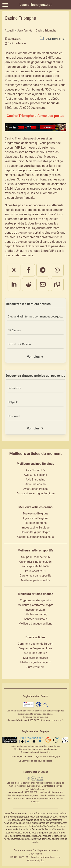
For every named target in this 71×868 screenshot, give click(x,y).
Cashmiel (14, 416)
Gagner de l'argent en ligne (35, 648)
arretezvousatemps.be (46, 749)
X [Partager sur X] (14, 270)
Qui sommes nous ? (24, 850)
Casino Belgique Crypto (35, 532)
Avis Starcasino (35, 480)
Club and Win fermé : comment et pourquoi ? (36, 317)
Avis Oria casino (35, 484)
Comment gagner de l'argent (35, 644)
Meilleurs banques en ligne (36, 624)
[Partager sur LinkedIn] (14, 284)
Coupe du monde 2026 (35, 557)
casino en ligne (36, 179)
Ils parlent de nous (47, 850)
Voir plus (35, 357)
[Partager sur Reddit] (28, 284)
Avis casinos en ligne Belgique (35, 493)
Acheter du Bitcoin (35, 619)
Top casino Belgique (35, 514)
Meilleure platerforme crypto (35, 605)
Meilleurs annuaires (35, 658)
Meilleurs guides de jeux (35, 662)
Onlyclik (13, 402)
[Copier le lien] (57, 284)
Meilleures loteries (35, 653)
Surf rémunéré (35, 667)
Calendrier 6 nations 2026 (35, 562)
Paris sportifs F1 (36, 571)
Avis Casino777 (35, 470)
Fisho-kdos (15, 388)
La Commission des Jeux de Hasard (36, 761)
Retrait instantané (36, 523)
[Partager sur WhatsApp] (57, 270)
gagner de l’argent (43, 62)
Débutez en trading (35, 614)
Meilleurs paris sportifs (35, 580)
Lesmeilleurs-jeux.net (35, 5)
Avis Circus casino (36, 475)
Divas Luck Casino (19, 344)
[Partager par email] (43, 284)
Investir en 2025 (35, 610)
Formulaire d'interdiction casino (36, 752)
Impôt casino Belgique (35, 528)
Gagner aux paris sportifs (36, 576)
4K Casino (14, 330)
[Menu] (5, 5)
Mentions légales (35, 861)
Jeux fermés (35, 854)
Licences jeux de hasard (22, 757)
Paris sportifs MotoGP (36, 566)
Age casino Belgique (36, 518)
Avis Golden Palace (36, 489)
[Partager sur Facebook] (28, 270)
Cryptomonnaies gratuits (35, 600)
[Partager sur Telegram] (43, 270)
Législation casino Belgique (47, 757)
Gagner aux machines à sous (35, 537)
